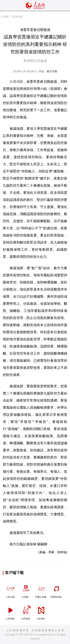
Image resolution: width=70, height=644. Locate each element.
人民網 (4, 17)
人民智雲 (26, 612)
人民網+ (26, 590)
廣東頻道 (18, 17)
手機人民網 (41, 590)
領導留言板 (56, 590)
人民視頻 (10, 612)
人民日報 (10, 590)
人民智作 (41, 612)
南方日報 (52, 71)
